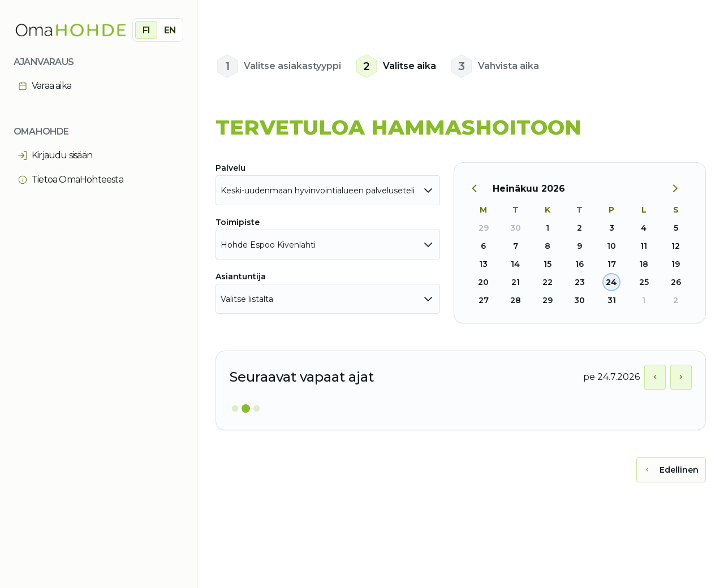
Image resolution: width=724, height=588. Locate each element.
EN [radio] (170, 30)
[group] (158, 30)
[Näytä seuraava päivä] (681, 377)
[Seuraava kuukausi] (679, 189)
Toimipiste (238, 222)
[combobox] (328, 190)
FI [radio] (146, 30)
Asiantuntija (241, 276)
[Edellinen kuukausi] (480, 189)
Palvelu (230, 168)
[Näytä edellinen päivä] (655, 377)
